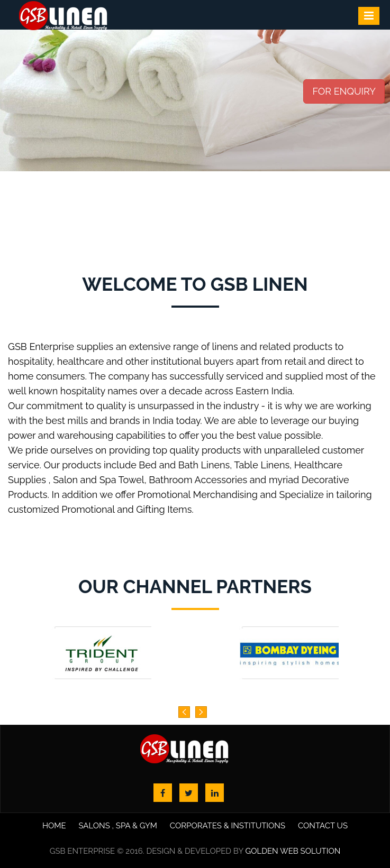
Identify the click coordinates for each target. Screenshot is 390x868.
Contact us (323, 826)
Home (54, 826)
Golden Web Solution (293, 851)
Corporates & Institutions (228, 826)
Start (4, 248)
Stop (4, 254)
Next (376, 127)
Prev (14, 127)
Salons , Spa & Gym (118, 826)
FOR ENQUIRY (344, 91)
